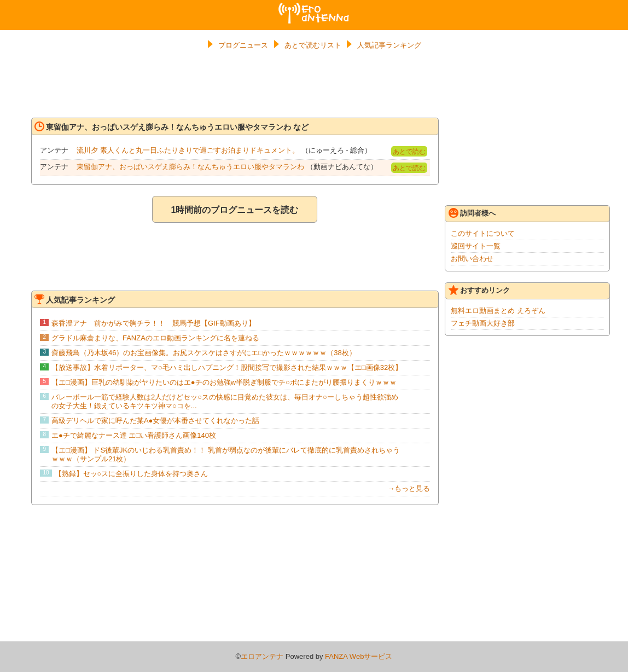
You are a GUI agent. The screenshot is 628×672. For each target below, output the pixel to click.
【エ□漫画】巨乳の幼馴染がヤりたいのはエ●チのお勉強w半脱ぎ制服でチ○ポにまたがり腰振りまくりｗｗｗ (224, 382)
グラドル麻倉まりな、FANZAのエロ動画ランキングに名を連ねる (155, 338)
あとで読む (409, 152)
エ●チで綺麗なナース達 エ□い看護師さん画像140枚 (134, 435)
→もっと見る (409, 488)
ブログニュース (243, 45)
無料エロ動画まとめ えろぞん (498, 311)
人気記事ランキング (389, 45)
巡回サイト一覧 (476, 246)
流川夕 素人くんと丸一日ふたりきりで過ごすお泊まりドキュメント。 (188, 150)
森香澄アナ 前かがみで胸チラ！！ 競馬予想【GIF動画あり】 (153, 323)
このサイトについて (483, 233)
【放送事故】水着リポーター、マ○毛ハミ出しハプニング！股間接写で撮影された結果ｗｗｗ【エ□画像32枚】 (227, 367)
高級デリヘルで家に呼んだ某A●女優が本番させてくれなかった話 (156, 421)
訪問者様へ (472, 213)
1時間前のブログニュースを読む (234, 210)
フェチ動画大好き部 (483, 323)
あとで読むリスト (313, 45)
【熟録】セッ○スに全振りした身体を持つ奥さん (132, 474)
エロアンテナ (314, 7)
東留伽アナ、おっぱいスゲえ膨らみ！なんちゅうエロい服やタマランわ (190, 167)
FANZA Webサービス (359, 656)
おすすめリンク (479, 290)
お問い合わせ (472, 259)
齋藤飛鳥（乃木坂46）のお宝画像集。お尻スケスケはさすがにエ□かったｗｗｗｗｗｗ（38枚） (204, 353)
